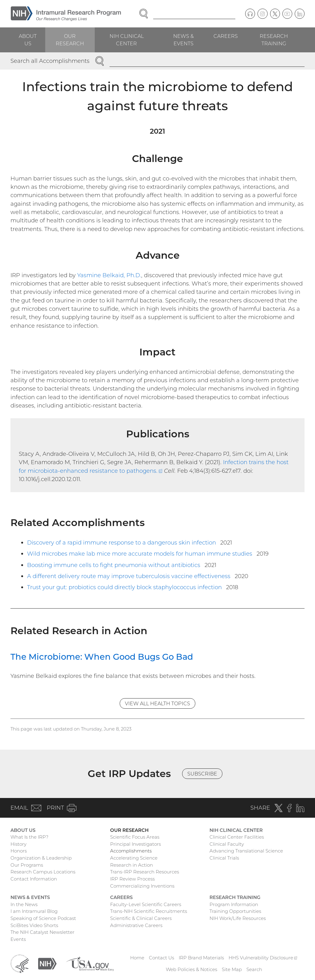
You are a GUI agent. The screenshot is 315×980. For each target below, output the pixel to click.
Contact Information (34, 879)
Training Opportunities (235, 911)
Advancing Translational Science (246, 851)
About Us (28, 40)
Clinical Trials (224, 858)
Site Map (232, 969)
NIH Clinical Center (127, 40)
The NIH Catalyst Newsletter (42, 932)
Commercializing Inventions (142, 886)
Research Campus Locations (43, 872)
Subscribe (202, 774)
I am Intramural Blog (34, 911)
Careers (226, 36)
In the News (24, 904)
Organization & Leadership (41, 858)
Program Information (234, 904)
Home (137, 958)
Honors (19, 851)
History (18, 844)
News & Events (183, 40)
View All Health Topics (157, 703)
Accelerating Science (134, 858)
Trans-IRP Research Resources (145, 872)
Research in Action (132, 865)
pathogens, (75, 204)
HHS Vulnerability (263, 958)
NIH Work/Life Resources (238, 918)
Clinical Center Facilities (237, 837)
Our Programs (27, 865)
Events (18, 939)
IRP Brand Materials (201, 958)
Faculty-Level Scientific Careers (146, 904)
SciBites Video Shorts (34, 925)
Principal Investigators (136, 844)
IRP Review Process (132, 879)
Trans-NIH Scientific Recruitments (149, 911)
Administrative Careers (136, 925)
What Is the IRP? (29, 837)
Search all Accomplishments (50, 61)
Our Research (70, 40)
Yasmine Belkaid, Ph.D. (109, 275)
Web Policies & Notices (191, 969)
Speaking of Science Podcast (43, 918)
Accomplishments (131, 851)
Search (254, 969)
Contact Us (161, 958)
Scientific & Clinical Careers (141, 918)
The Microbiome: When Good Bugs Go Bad (102, 657)
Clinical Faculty (227, 844)
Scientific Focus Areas (135, 837)
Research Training (274, 40)
